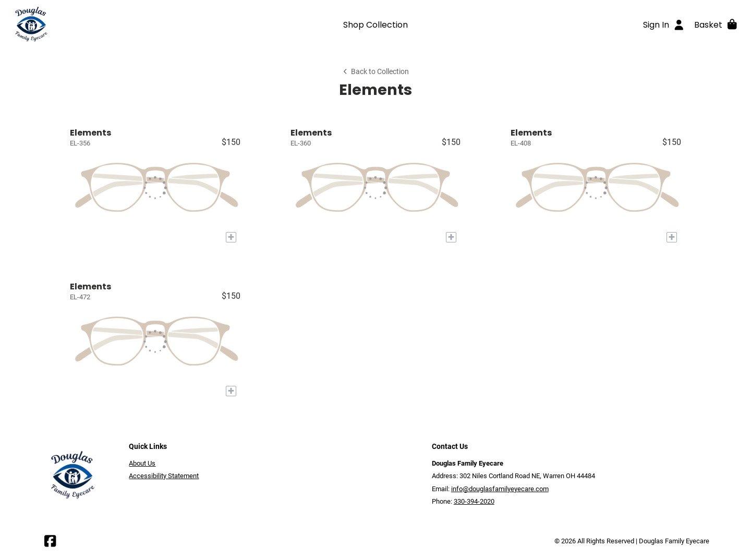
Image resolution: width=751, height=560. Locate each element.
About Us (142, 463)
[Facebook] (50, 544)
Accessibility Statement (164, 476)
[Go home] (100, 25)
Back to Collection (375, 72)
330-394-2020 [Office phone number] (474, 501)
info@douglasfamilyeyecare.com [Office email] (500, 489)
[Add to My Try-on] (231, 237)
